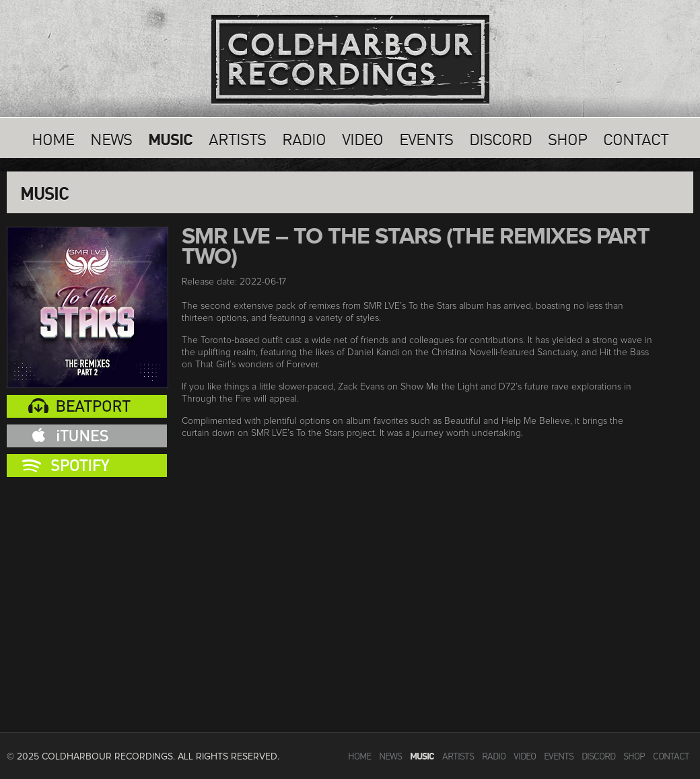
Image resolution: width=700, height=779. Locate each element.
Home (53, 138)
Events (426, 138)
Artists (237, 138)
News (111, 138)
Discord (500, 138)
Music (170, 138)
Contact (636, 138)
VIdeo (362, 138)
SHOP (567, 138)
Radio (304, 138)
